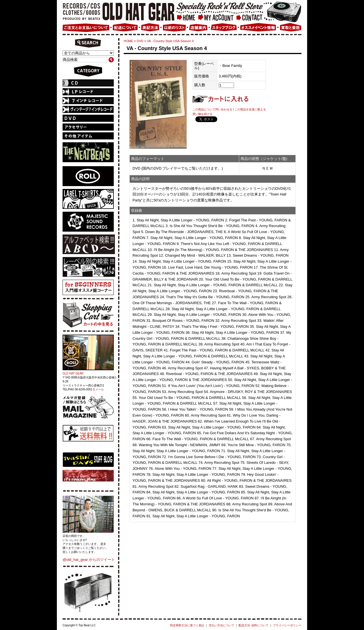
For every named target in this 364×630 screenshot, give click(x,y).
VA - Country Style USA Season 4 (170, 41)
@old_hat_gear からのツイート (89, 560)
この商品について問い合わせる (212, 109)
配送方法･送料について (254, 625)
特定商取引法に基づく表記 (187, 625)
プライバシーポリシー (287, 625)
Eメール (99, 389)
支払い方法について (222, 625)
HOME (128, 41)
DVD (140, 41)
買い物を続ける (202, 114)
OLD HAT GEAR (73, 373)
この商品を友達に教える (250, 109)
